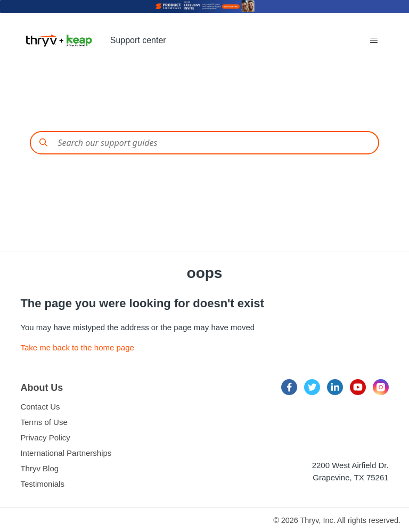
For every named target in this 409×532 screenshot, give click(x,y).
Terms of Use (44, 422)
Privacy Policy (45, 437)
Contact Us (40, 407)
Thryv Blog (39, 468)
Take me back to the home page (77, 347)
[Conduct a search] (204, 143)
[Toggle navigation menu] (374, 40)
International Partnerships (66, 453)
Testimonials (42, 484)
